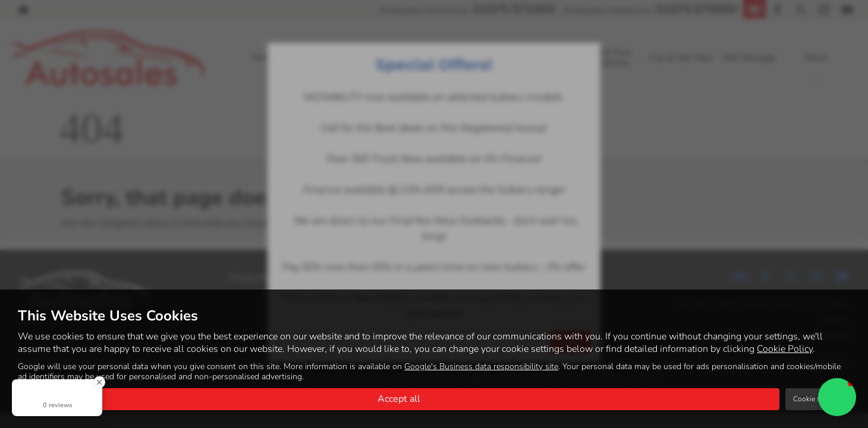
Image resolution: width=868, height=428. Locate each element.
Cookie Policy (785, 349)
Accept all (399, 399)
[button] (837, 397)
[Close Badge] (99, 382)
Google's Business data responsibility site (481, 366)
